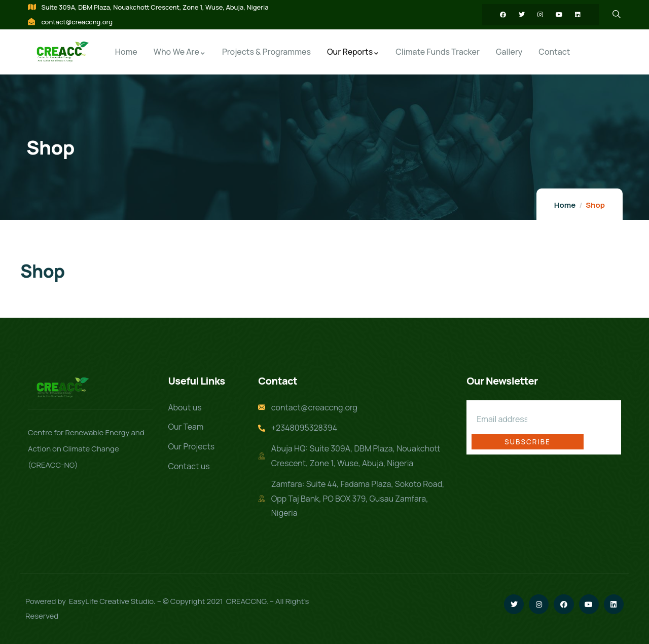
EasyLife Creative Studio (111, 601)
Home (565, 205)
